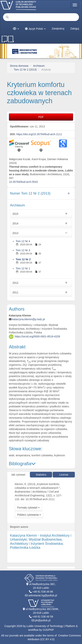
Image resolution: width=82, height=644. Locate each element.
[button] (16, 29)
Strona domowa (19, 66)
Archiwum (39, 66)
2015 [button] (41, 214)
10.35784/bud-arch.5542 (24, 182)
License (64, 475)
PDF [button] (41, 117)
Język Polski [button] (35, 29)
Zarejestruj (58, 29)
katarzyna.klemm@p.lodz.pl (29, 319)
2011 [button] (41, 292)
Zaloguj (75, 29)
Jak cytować (18, 475)
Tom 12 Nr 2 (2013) (25, 70)
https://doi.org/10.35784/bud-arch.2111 (39, 134)
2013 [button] (41, 233)
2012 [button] (41, 283)
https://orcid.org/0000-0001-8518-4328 (37, 336)
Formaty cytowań (28, 508)
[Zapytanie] (41, 17)
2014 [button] (41, 223)
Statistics (41, 475)
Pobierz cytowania (29, 515)
